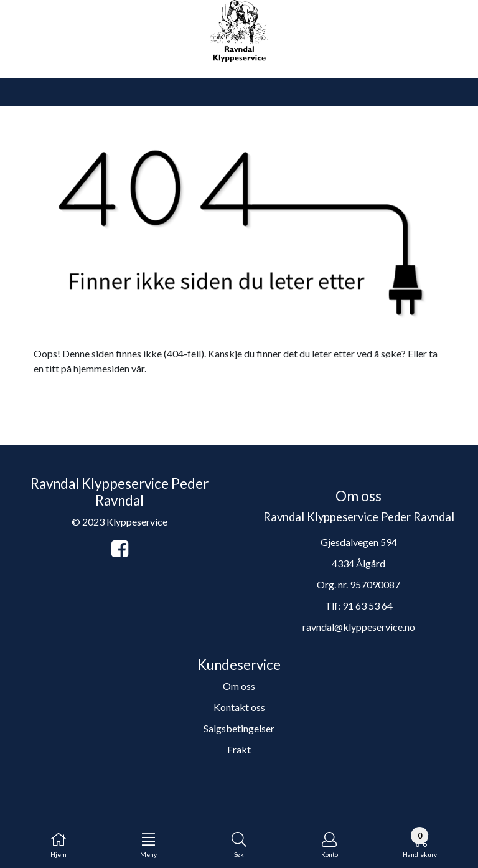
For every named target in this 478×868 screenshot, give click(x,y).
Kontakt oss (239, 707)
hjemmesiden (101, 368)
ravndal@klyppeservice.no (359, 627)
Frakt (239, 749)
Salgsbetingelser (239, 728)
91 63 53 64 (368, 606)
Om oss (239, 686)
